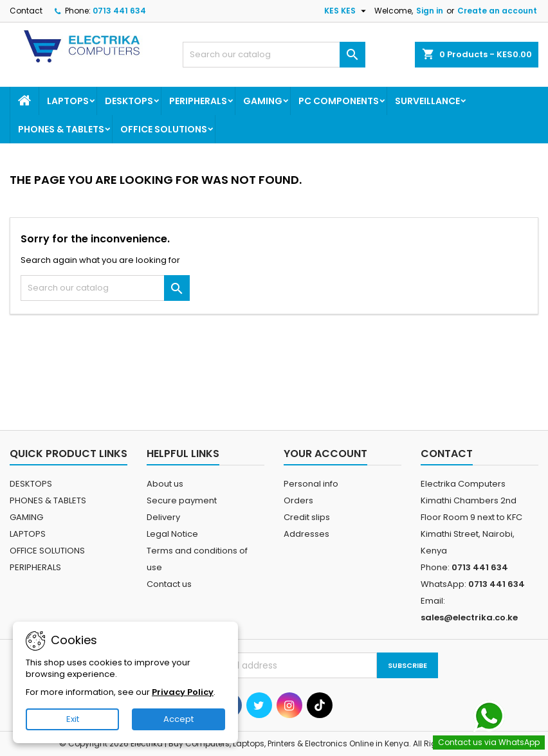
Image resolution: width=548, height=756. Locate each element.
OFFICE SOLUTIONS (164, 129)
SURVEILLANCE (427, 101)
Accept (178, 719)
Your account (325, 454)
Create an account (497, 11)
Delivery (163, 517)
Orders (298, 500)
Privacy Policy (183, 692)
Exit (73, 719)
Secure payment (182, 500)
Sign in (430, 11)
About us (165, 484)
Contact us (169, 584)
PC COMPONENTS (339, 101)
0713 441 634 (119, 11)
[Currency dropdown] (347, 11)
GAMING (263, 101)
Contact (26, 11)
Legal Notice (172, 534)
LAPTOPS (68, 101)
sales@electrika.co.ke (469, 617)
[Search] (274, 55)
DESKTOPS (129, 101)
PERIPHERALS (198, 101)
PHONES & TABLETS (61, 129)
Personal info (311, 484)
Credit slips (307, 517)
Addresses (306, 534)
